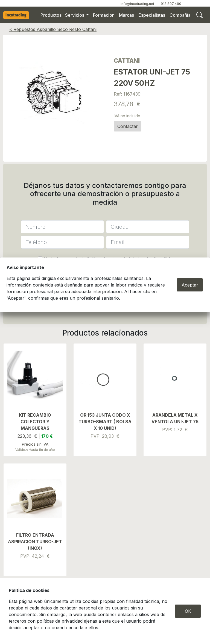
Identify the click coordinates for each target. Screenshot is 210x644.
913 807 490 (171, 4)
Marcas (126, 15)
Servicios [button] (75, 15)
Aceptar (190, 285)
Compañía (180, 15)
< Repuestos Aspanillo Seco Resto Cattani (53, 29)
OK (188, 611)
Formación (104, 15)
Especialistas (152, 15)
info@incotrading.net (137, 4)
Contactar (128, 126)
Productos (51, 15)
